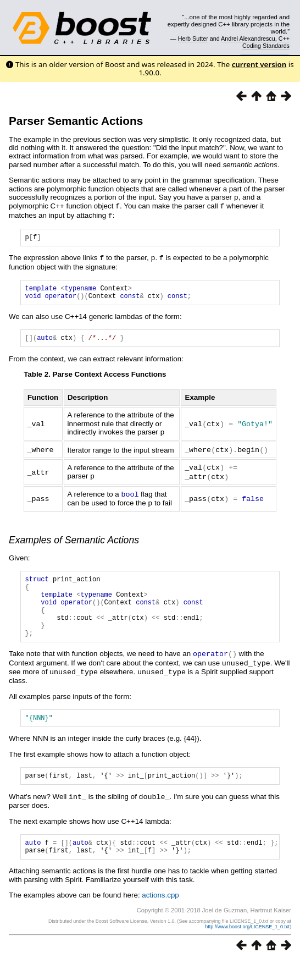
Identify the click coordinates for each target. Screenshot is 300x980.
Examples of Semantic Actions (74, 541)
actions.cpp (160, 914)
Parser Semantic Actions (76, 121)
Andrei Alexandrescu (248, 38)
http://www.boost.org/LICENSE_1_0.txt (247, 945)
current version (259, 64)
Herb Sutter (193, 38)
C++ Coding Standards (266, 42)
